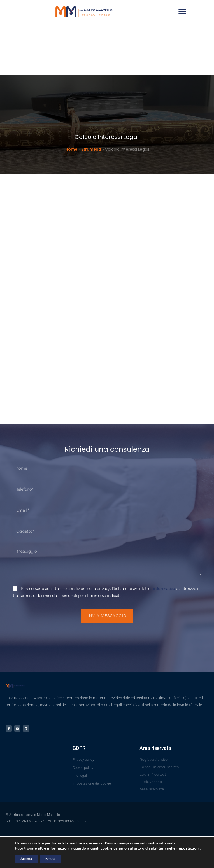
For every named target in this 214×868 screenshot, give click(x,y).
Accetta (26, 859)
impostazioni (188, 848)
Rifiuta (50, 859)
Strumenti (91, 149)
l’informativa (164, 589)
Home (71, 149)
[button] (188, 12)
